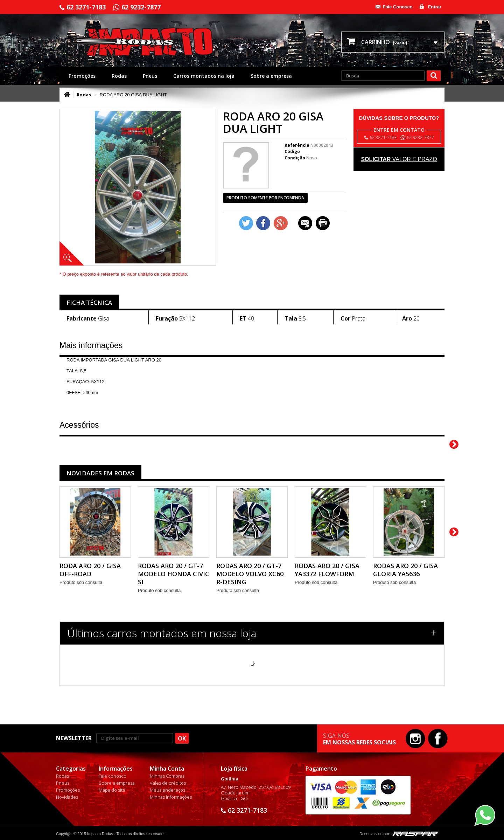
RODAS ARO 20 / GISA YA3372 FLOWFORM (327, 570)
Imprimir (323, 223)
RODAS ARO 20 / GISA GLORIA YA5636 (405, 570)
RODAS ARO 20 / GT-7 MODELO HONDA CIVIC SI (174, 574)
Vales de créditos (168, 783)
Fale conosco (113, 776)
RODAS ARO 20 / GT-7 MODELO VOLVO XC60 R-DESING (250, 574)
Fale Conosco (397, 7)
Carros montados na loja (204, 76)
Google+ (281, 223)
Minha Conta (167, 769)
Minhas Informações (171, 797)
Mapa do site (112, 790)
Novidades (67, 797)
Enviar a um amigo (305, 223)
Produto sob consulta (81, 582)
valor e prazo (399, 159)
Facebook (438, 739)
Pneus (150, 76)
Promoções (82, 76)
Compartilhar (263, 223)
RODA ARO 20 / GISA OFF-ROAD (90, 570)
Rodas (119, 76)
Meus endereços (167, 790)
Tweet (246, 223)
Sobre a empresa (271, 76)
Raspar (415, 834)
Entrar (435, 7)
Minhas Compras (167, 776)
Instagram (416, 739)
